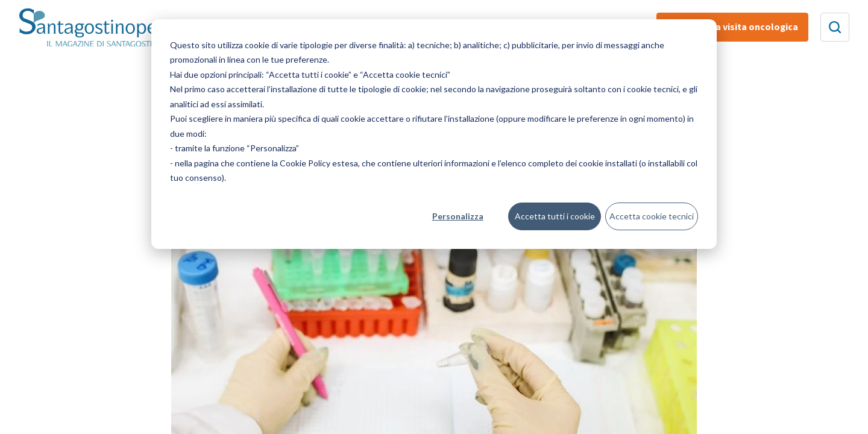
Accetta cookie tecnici (652, 216)
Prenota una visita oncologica (732, 27)
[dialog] (434, 134)
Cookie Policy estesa (319, 163)
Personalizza (458, 216)
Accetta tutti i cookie (555, 216)
